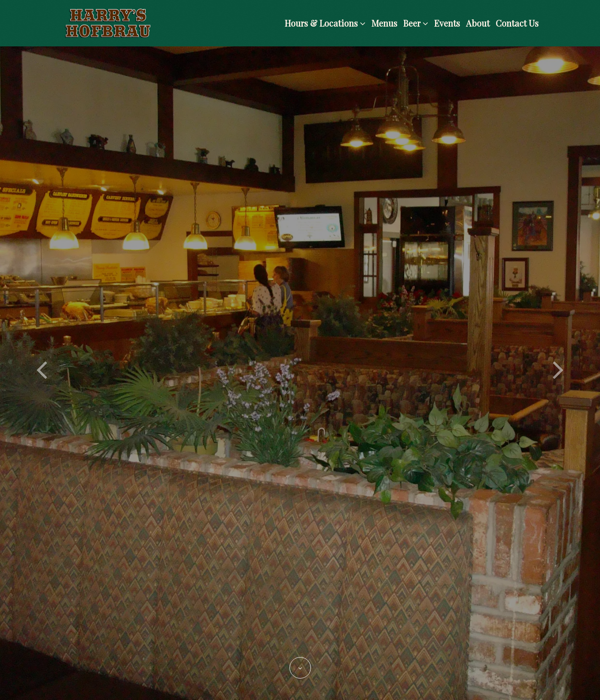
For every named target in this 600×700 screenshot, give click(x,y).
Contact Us (517, 23)
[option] (300, 373)
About (478, 23)
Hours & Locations (325, 23)
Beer (416, 23)
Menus (384, 23)
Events (447, 23)
